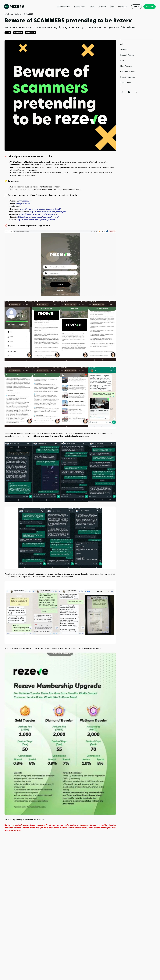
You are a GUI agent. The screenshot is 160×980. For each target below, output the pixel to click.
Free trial (150, 7)
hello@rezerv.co (23, 204)
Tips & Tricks (126, 83)
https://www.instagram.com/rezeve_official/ (40, 209)
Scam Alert (31, 33)
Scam (8, 33)
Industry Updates (128, 77)
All (121, 44)
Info (122, 61)
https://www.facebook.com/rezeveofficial (39, 214)
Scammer (18, 33)
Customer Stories (128, 72)
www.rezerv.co (25, 201)
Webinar (124, 50)
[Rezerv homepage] (14, 7)
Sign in (136, 7)
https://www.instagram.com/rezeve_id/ (48, 212)
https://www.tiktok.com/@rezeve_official (36, 220)
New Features (126, 66)
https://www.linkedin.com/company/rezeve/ (38, 217)
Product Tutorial (127, 55)
